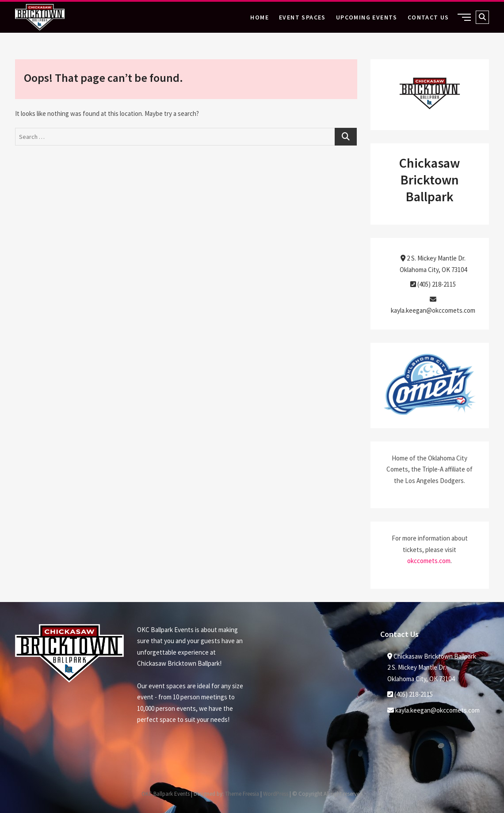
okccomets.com (429, 561)
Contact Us (428, 17)
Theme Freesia (242, 794)
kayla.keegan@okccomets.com (433, 710)
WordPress (276, 794)
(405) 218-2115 (433, 284)
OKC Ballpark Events (166, 794)
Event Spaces (302, 17)
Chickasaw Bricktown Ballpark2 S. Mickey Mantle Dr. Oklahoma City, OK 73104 (432, 667)
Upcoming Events (367, 17)
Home (260, 17)
